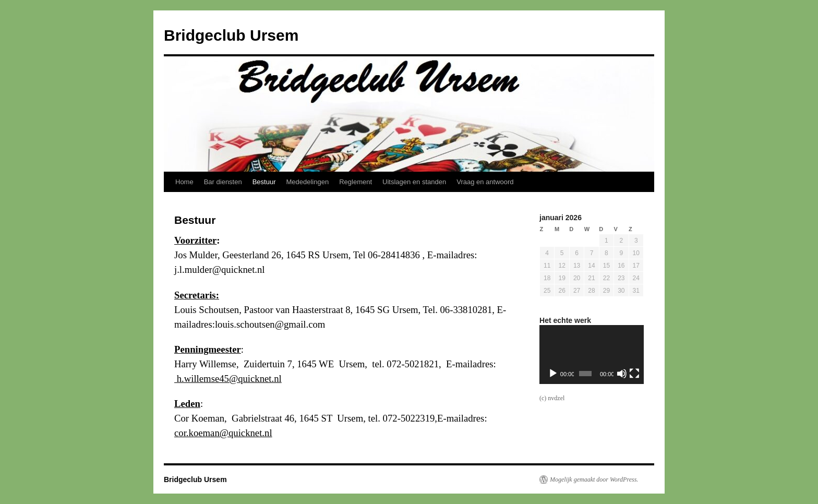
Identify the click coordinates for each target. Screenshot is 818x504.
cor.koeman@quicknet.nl (223, 433)
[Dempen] (622, 374)
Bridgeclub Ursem (231, 35)
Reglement (356, 182)
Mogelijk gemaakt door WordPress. (594, 479)
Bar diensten (223, 182)
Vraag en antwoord (485, 182)
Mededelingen (308, 182)
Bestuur (264, 182)
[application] (592, 355)
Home (184, 182)
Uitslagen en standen (414, 182)
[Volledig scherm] (634, 374)
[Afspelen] (553, 374)
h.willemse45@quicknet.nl (228, 379)
